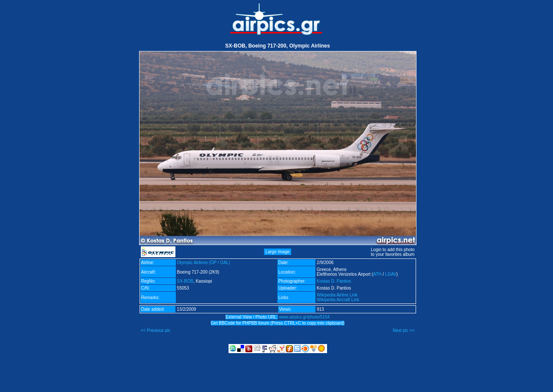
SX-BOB (185, 281)
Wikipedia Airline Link (337, 295)
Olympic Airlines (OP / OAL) (204, 263)
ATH (377, 274)
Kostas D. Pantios (334, 281)
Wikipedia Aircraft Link (338, 300)
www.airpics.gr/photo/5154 (304, 317)
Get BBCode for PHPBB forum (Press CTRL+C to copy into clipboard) (278, 323)
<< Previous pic (156, 330)
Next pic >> (404, 330)
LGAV (391, 274)
